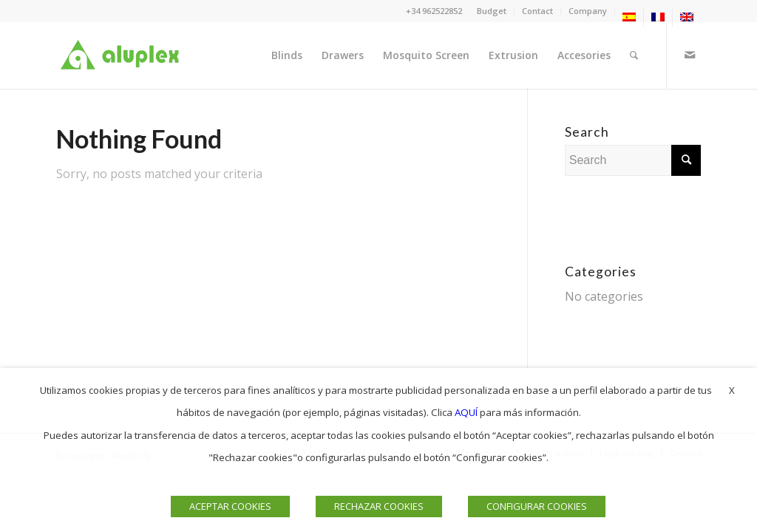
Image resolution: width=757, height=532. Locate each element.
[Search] (634, 55)
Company (588, 11)
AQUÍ (466, 412)
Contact (537, 11)
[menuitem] (492, 11)
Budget (492, 11)
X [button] (732, 390)
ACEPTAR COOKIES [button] (230, 506)
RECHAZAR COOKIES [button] (379, 506)
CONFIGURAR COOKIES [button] (537, 506)
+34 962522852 (434, 11)
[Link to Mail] (690, 55)
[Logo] (123, 55)
